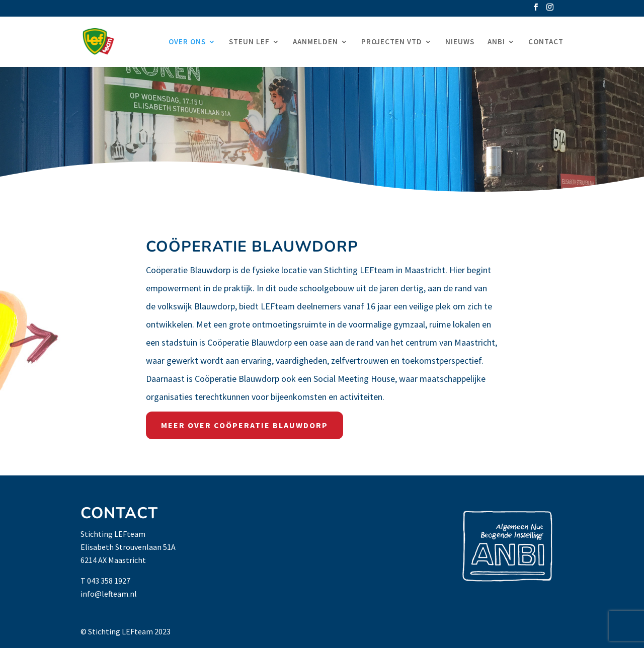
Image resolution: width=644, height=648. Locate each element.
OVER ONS (187, 42)
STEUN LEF (249, 42)
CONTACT (546, 42)
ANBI (496, 42)
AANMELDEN (315, 42)
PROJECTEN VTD (392, 42)
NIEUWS (460, 42)
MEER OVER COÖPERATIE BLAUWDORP (245, 425)
